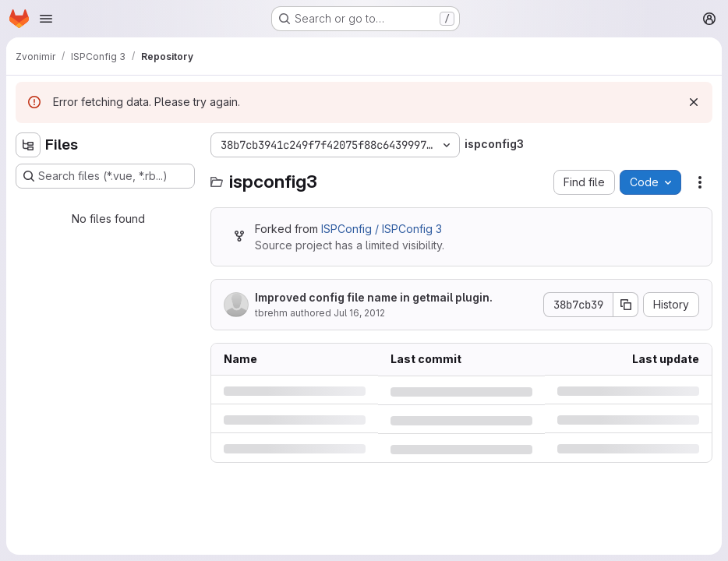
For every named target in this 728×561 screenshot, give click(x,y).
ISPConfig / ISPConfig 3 (382, 229)
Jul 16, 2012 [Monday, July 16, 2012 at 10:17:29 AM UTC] (359, 313)
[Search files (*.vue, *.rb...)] (105, 176)
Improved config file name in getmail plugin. (374, 297)
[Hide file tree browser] (28, 145)
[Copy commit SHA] (626, 305)
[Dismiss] (694, 102)
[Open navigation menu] (46, 19)
